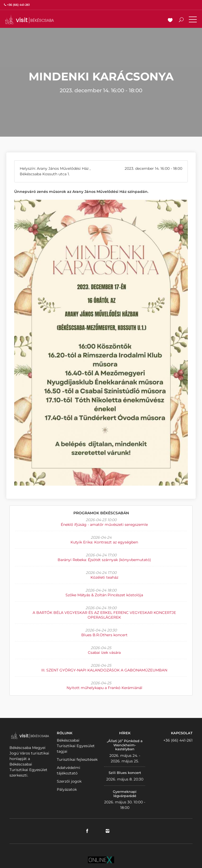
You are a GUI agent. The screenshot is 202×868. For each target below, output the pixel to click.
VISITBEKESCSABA (29, 20)
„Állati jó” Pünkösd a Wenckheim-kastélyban (125, 745)
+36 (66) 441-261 (178, 740)
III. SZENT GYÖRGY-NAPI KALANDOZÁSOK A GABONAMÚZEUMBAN (104, 670)
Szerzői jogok (69, 781)
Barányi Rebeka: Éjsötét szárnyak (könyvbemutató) (104, 560)
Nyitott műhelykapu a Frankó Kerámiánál (104, 688)
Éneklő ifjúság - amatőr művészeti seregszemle (104, 525)
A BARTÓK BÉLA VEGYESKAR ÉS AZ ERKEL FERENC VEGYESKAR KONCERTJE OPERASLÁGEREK (104, 615)
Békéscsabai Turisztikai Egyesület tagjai (76, 746)
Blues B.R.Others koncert (104, 635)
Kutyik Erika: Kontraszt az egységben (104, 542)
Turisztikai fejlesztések (77, 759)
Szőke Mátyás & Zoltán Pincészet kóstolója (104, 595)
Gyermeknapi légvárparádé (125, 794)
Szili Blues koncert (125, 773)
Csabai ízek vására (104, 653)
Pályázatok (67, 789)
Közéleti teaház (104, 577)
